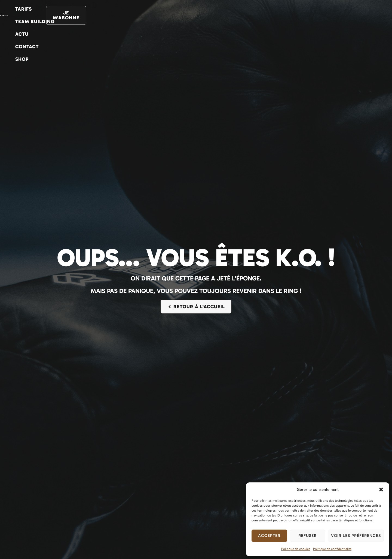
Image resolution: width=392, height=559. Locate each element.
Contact (298, 15)
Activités (101, 15)
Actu (271, 15)
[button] (381, 489)
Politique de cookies (296, 549)
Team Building (236, 15)
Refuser (307, 536)
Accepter (269, 536)
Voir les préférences (356, 536)
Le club (137, 15)
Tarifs (199, 15)
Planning (169, 15)
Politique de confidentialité (332, 549)
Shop (325, 15)
